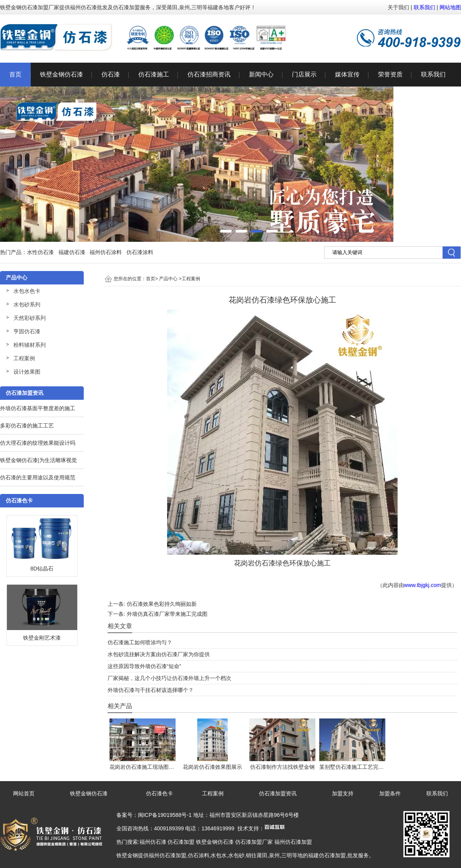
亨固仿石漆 (27, 331)
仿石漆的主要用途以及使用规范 (38, 477)
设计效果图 (27, 372)
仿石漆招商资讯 (209, 74)
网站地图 (450, 7)
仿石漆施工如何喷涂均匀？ (140, 642)
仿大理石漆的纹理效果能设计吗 (38, 443)
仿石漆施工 (154, 74)
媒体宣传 (347, 74)
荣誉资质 (390, 74)
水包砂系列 (27, 304)
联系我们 (425, 7)
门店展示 (304, 74)
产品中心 (168, 279)
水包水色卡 (27, 291)
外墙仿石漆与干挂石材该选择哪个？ (151, 690)
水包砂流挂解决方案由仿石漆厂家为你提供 (159, 654)
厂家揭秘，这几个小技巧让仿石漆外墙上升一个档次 (169, 678)
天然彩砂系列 (30, 318)
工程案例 (24, 358)
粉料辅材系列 (30, 345)
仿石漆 (111, 74)
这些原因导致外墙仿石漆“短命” (144, 666)
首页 (15, 74)
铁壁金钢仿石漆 (61, 74)
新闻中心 (261, 74)
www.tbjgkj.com (423, 585)
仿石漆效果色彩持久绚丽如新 (162, 604)
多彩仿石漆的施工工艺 (27, 426)
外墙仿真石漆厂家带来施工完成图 (167, 614)
